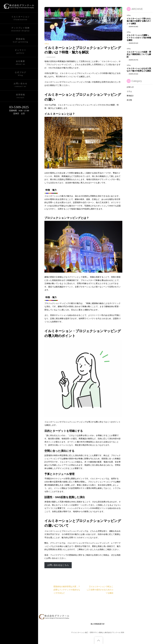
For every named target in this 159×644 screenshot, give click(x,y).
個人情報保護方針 (98, 624)
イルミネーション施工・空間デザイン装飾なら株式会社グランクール (97, 632)
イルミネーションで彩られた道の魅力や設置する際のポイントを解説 (139, 21)
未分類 (129, 100)
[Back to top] (99, 640)
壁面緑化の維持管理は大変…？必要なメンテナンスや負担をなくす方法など (62, 590)
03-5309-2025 (19, 107)
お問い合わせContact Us (21, 85)
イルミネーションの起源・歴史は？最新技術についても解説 (139, 54)
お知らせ (130, 87)
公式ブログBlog (21, 74)
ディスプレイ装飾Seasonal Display (21, 29)
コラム (47, 44)
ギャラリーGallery (21, 52)
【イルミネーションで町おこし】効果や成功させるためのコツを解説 (104, 590)
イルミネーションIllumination (21, 18)
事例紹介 (130, 96)
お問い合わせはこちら (58, 565)
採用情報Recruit (21, 96)
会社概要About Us (20, 63)
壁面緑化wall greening (20, 40)
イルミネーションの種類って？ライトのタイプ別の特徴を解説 (139, 38)
